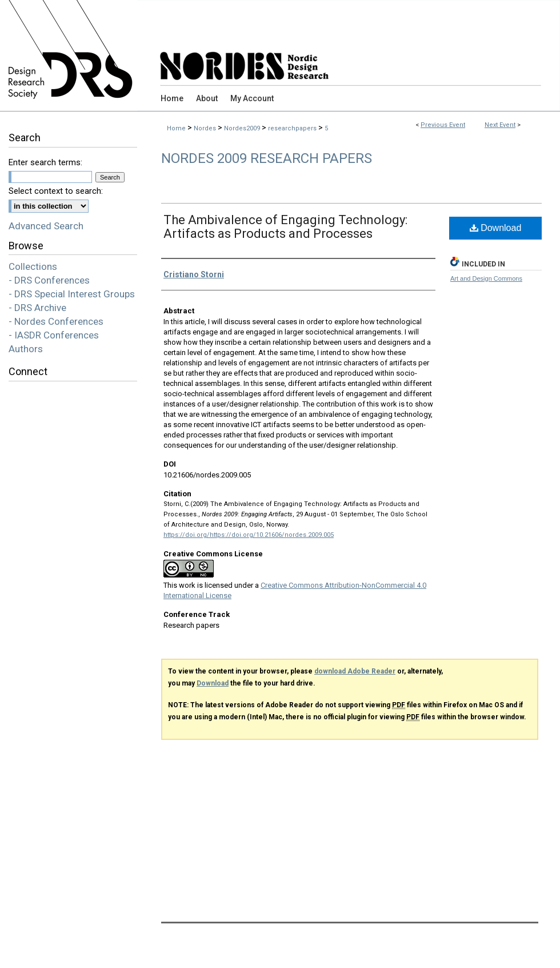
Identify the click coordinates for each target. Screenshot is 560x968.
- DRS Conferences (49, 280)
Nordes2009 (243, 128)
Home (176, 128)
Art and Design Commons (486, 278)
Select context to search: (56, 191)
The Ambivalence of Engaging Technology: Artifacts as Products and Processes (285, 227)
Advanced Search (46, 226)
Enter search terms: (45, 162)
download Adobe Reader (355, 671)
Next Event (500, 125)
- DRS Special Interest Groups (72, 294)
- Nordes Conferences (56, 321)
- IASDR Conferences (54, 335)
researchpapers (293, 128)
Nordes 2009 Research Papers (267, 158)
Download (496, 228)
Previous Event (443, 125)
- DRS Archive (37, 308)
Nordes (206, 128)
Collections (33, 266)
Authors (26, 349)
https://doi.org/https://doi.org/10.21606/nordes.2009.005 (249, 535)
